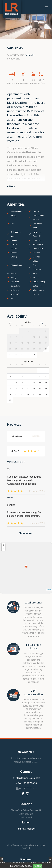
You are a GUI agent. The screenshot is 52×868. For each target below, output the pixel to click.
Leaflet (49, 590)
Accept (38, 866)
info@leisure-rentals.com (28, 778)
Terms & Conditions (26, 829)
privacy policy (24, 866)
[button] (42, 323)
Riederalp (29, 55)
